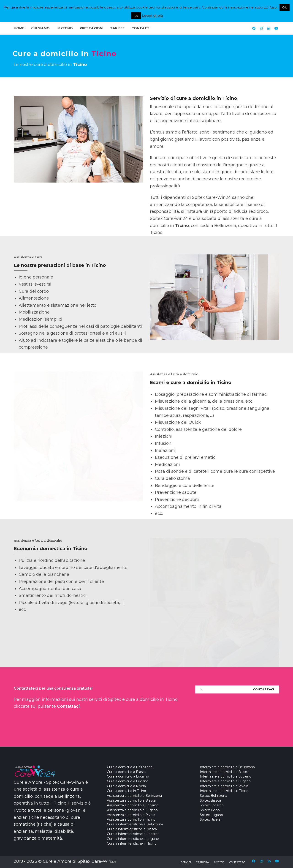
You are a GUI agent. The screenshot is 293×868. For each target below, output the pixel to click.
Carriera (202, 862)
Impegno (65, 28)
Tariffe (117, 28)
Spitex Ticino (210, 810)
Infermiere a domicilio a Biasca (224, 772)
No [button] (136, 16)
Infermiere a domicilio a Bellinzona (227, 767)
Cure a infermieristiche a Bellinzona (135, 824)
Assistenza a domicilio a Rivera (131, 815)
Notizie (219, 862)
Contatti (141, 28)
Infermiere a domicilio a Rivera (224, 786)
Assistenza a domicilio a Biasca (131, 800)
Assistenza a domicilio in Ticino (131, 819)
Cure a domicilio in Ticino (126, 791)
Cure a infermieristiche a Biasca (132, 829)
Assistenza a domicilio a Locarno (133, 805)
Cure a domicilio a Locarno (128, 776)
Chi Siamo (40, 28)
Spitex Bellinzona (213, 796)
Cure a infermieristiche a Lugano (133, 839)
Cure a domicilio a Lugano (128, 781)
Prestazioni (91, 28)
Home (19, 28)
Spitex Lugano (211, 815)
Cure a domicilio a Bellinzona (130, 767)
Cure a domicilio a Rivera (126, 786)
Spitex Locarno (212, 805)
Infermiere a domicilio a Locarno (226, 776)
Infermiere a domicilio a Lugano (225, 781)
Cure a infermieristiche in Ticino (132, 843)
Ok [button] (285, 7)
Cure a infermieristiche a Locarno (133, 834)
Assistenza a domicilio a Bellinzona (134, 796)
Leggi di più (152, 15)
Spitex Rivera (210, 819)
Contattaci (237, 862)
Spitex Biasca (210, 800)
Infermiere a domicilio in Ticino (224, 791)
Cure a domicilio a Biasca (127, 772)
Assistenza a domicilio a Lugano (132, 810)
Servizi (186, 862)
